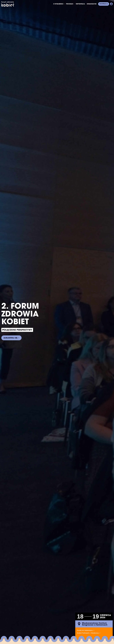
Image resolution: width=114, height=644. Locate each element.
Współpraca (80, 4)
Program (69, 4)
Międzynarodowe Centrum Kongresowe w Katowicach (95, 624)
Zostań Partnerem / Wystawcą (88, 633)
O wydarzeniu (58, 4)
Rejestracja (104, 4)
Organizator (92, 4)
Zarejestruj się (11, 338)
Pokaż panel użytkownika (111, 4)
